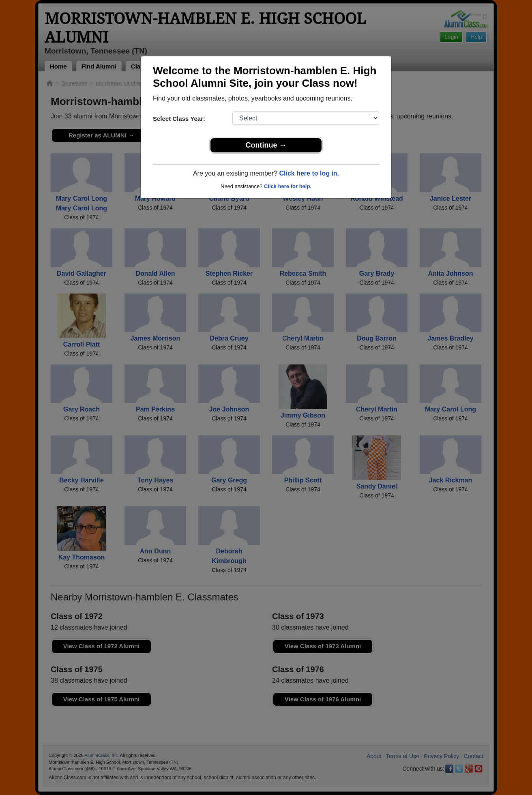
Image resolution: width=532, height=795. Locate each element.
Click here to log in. (309, 173)
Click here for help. (288, 186)
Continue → (266, 145)
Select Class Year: (179, 119)
